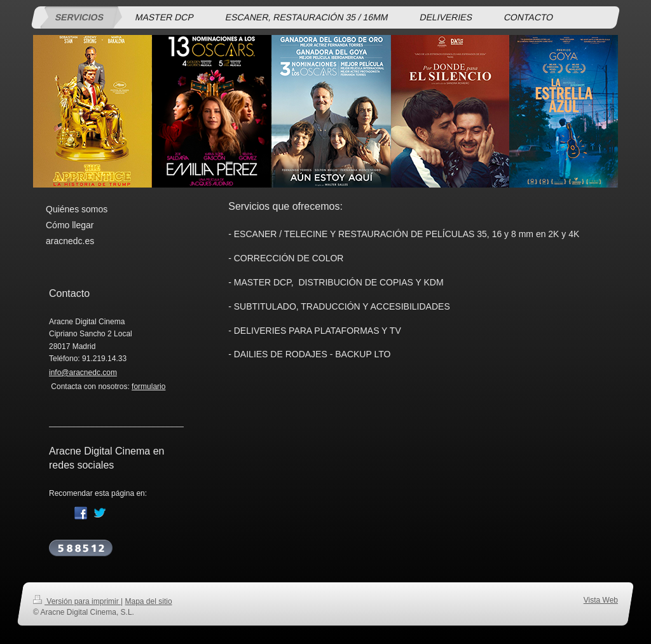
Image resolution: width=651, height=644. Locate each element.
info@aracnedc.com (83, 373)
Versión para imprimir (77, 601)
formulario (148, 387)
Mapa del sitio (149, 601)
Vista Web (601, 600)
